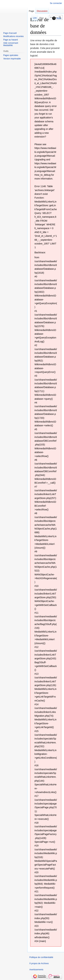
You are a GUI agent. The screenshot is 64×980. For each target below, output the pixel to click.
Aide (59, 18)
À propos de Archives (39, 963)
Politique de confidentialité (41, 957)
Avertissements (36, 970)
